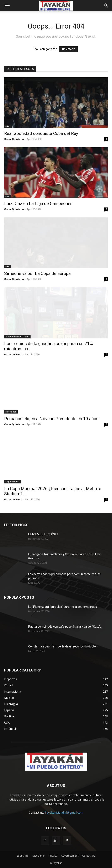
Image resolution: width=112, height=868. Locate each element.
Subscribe (23, 856)
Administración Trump (17, 337)
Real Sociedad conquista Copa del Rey (41, 133)
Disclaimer (39, 856)
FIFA (7, 126)
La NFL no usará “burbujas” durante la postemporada (63, 607)
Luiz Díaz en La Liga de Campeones (38, 204)
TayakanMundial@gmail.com (64, 812)
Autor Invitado (13, 354)
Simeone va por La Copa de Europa (37, 273)
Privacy (53, 856)
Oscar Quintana (14, 139)
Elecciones (11, 412)
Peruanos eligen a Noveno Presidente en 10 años (51, 419)
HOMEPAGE (68, 49)
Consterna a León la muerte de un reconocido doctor (63, 646)
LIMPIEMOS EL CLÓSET (43, 534)
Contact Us (89, 856)
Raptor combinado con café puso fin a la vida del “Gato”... (65, 627)
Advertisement (70, 856)
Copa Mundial (13, 482)
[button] (7, 6)
